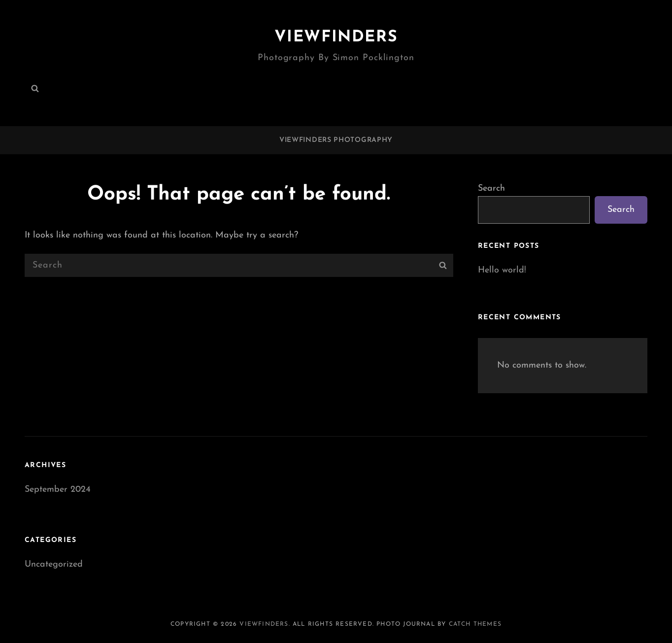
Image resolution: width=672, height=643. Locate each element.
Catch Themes (475, 624)
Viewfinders (336, 37)
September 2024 (58, 490)
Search (491, 188)
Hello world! (502, 270)
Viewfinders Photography (336, 140)
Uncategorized (54, 564)
